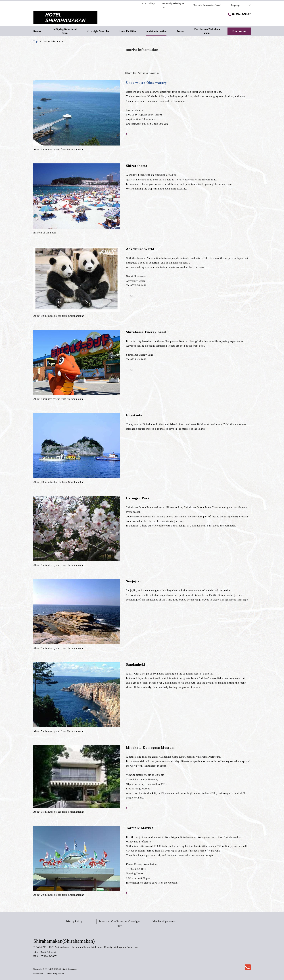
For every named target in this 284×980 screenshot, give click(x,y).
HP (130, 134)
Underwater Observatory (146, 83)
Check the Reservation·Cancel (207, 5)
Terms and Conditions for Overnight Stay (119, 924)
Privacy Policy (74, 921)
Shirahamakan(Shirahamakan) (64, 941)
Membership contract (165, 921)
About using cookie (55, 974)
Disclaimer (38, 974)
